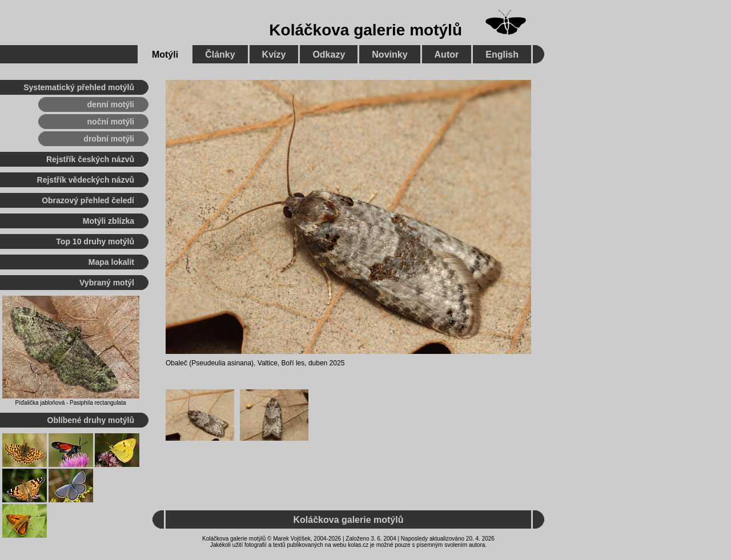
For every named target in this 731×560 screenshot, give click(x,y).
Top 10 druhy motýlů (95, 241)
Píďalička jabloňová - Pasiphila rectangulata (70, 403)
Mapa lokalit (111, 262)
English (502, 55)
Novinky (389, 55)
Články (220, 55)
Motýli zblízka (109, 221)
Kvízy (274, 55)
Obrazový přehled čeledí (88, 200)
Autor (447, 55)
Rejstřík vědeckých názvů (86, 180)
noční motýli (111, 122)
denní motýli (111, 104)
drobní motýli (109, 139)
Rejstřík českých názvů (90, 159)
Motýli (165, 55)
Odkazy (329, 55)
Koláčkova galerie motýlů (365, 30)
